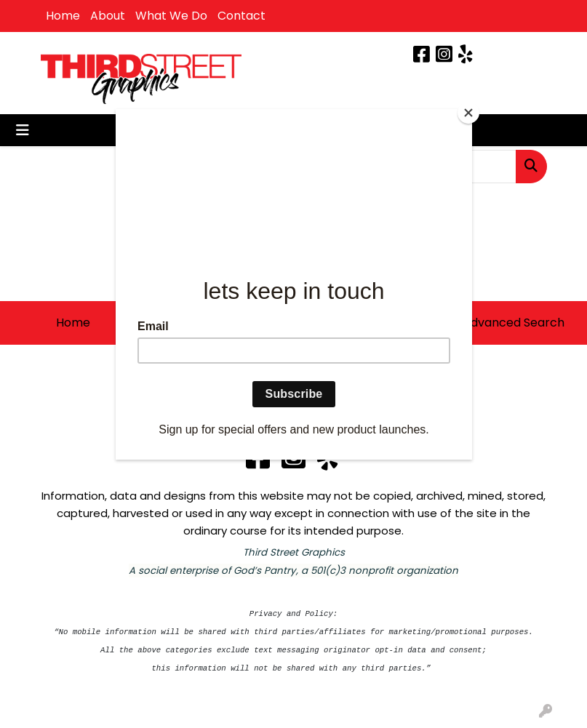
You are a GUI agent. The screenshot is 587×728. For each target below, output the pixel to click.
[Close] (468, 113)
